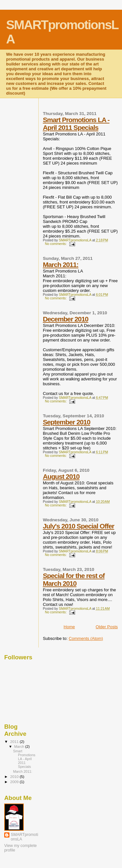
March (20, 746)
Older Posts (107, 627)
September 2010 (67, 422)
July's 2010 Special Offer (79, 526)
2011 (15, 741)
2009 (15, 782)
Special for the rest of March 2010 (74, 579)
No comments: (56, 244)
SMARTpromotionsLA (24, 837)
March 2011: (61, 265)
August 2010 (61, 476)
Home (69, 627)
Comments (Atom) (86, 638)
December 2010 (66, 319)
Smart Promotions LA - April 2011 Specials (76, 124)
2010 (15, 776)
